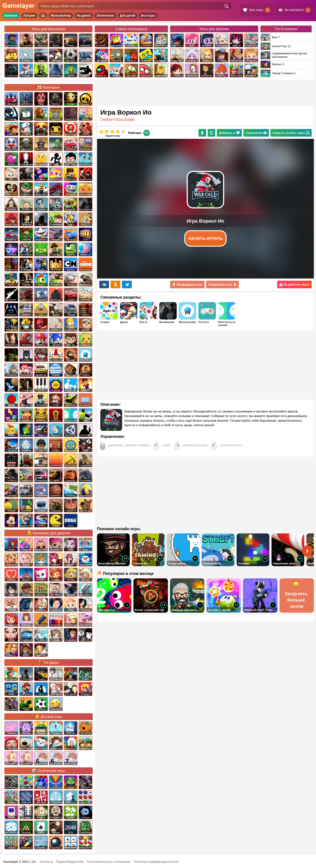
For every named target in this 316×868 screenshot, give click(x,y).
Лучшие (29, 15)
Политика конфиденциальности (156, 862)
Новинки (11, 15)
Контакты (46, 862)
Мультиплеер (61, 15)
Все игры (148, 15)
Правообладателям (70, 862)
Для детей (128, 15)
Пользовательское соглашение (109, 862)
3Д (43, 15)
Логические (105, 15)
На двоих (84, 15)
